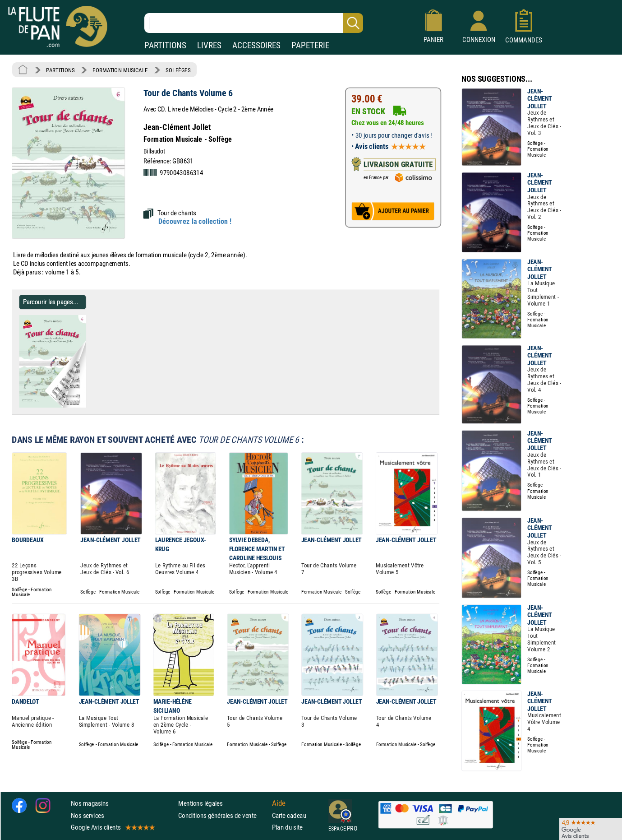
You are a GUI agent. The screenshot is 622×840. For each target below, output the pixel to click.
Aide (279, 803)
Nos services (87, 815)
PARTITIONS (165, 45)
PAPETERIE (310, 45)
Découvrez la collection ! (195, 222)
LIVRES (209, 45)
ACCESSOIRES (256, 45)
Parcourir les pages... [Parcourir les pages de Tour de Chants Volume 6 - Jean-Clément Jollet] (51, 302)
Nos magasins (90, 803)
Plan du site (287, 827)
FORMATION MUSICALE (120, 70)
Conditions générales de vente (223, 815)
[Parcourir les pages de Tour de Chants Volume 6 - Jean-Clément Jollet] (82, 406)
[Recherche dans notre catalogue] (254, 23)
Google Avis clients (112, 827)
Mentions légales (200, 803)
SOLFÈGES (178, 70)
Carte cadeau (289, 815)
